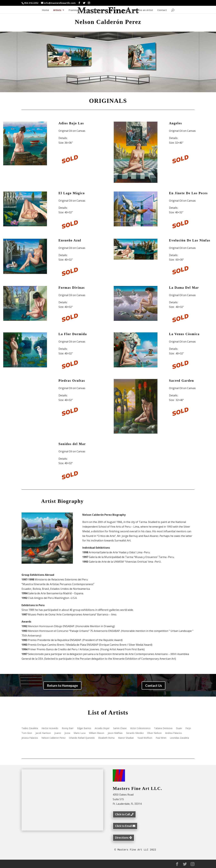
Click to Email (123, 826)
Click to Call (122, 814)
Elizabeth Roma (106, 738)
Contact (162, 10)
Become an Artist (143, 10)
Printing (87, 10)
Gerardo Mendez (135, 733)
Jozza (67, 733)
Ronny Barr (68, 728)
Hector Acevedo (50, 728)
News (125, 10)
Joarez (58, 733)
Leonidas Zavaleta (179, 738)
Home (46, 10)
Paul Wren (161, 738)
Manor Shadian (126, 738)
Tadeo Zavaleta (30, 728)
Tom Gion (27, 733)
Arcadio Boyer (102, 728)
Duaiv (179, 728)
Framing (74, 10)
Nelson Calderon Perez (53, 738)
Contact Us (154, 685)
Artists (57, 10)
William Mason (97, 733)
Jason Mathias (115, 733)
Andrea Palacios (174, 733)
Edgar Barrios (84, 728)
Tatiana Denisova (163, 728)
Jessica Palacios (30, 738)
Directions (122, 838)
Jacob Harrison (43, 733)
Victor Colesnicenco (140, 728)
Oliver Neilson (154, 733)
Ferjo (188, 728)
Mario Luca (80, 733)
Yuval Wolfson (145, 738)
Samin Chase (120, 728)
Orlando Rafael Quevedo (82, 738)
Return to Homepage (62, 685)
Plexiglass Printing (107, 10)
